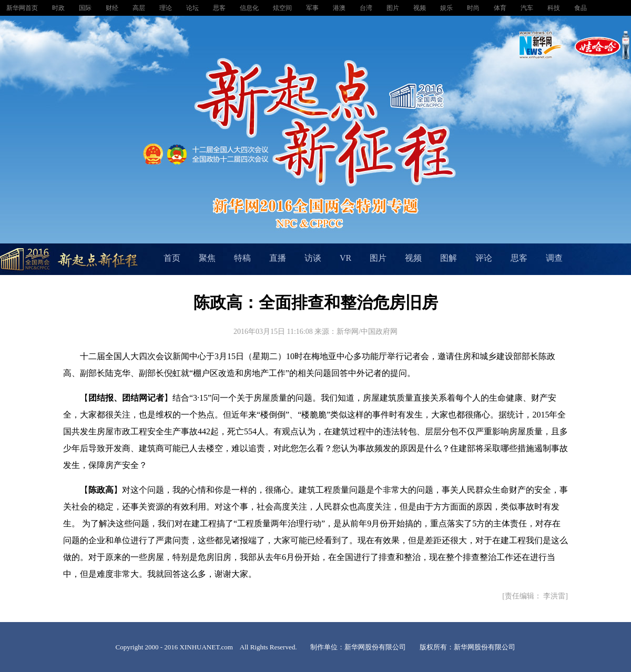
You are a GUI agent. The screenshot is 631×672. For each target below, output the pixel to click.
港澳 (340, 8)
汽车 (528, 8)
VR (345, 258)
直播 (278, 258)
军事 (313, 8)
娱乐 (447, 8)
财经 (113, 8)
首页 (172, 258)
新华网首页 (23, 8)
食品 (581, 8)
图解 (449, 258)
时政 (59, 8)
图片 (394, 8)
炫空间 (283, 8)
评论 (484, 258)
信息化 (250, 8)
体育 (501, 8)
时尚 (474, 8)
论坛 (193, 8)
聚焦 (207, 258)
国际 (86, 8)
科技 (554, 8)
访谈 (313, 258)
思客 (220, 8)
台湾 (367, 8)
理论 (166, 8)
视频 (420, 8)
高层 (140, 8)
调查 (554, 258)
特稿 (242, 258)
